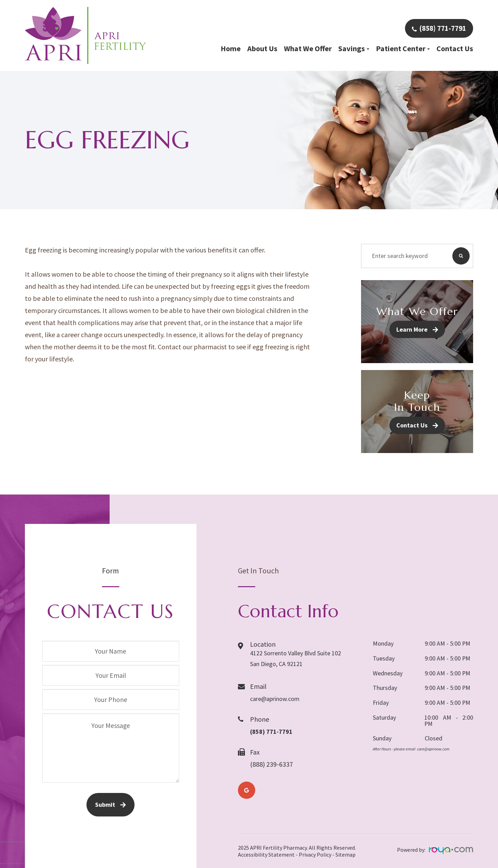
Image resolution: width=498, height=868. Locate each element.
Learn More (412, 329)
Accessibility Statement (266, 855)
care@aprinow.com (278, 698)
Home (231, 48)
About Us (262, 48)
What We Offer (308, 48)
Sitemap (345, 855)
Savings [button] (354, 48)
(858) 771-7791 (443, 28)
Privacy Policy (315, 855)
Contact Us (455, 48)
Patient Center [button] (403, 48)
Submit (105, 805)
